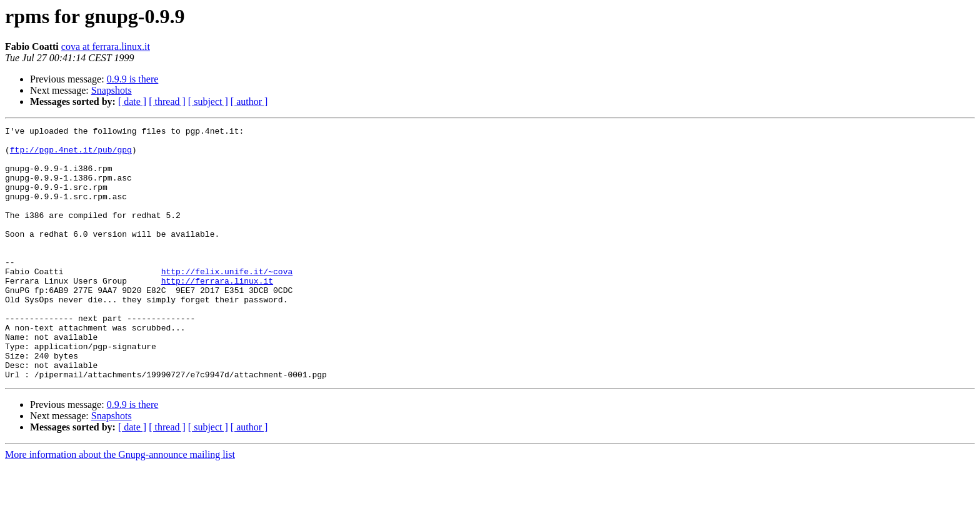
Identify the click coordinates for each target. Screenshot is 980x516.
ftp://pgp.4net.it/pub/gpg (71, 155)
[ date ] (132, 102)
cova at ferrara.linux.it (106, 47)
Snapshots (112, 90)
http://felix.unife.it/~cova (227, 301)
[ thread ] (167, 102)
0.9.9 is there (133, 79)
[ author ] (249, 102)
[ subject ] (208, 102)
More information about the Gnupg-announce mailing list (120, 505)
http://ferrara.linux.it (217, 312)
